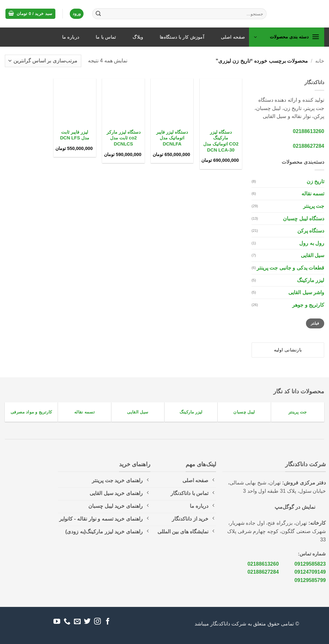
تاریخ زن (315, 181)
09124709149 (310, 572)
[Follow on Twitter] (87, 622)
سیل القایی (313, 255)
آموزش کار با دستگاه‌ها (182, 37)
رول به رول (312, 243)
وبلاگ (138, 37)
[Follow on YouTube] (57, 622)
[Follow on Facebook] (108, 622)
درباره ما (71, 37)
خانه (320, 61)
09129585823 (310, 564)
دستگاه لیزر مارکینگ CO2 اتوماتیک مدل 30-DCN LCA (221, 141)
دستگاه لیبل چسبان (304, 219)
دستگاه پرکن (311, 231)
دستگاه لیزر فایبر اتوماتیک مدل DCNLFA (172, 138)
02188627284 (309, 146)
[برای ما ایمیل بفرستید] (77, 622)
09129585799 (310, 580)
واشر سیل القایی (306, 292)
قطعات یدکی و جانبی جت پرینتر (290, 268)
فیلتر (315, 323)
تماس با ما (106, 37)
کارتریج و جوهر (308, 305)
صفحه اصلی (233, 37)
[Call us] (67, 622)
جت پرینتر (314, 206)
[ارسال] (98, 14)
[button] (30, 14)
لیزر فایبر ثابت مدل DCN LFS (75, 135)
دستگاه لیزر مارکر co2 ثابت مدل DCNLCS (124, 138)
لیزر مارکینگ (311, 280)
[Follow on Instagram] (97, 622)
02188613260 (309, 131)
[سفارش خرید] (43, 61)
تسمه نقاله (313, 194)
